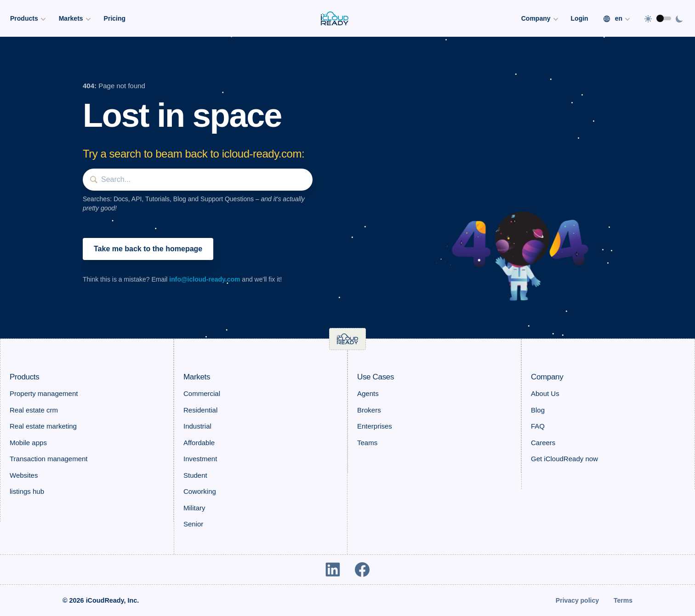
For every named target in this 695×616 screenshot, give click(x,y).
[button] (518, 252)
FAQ (538, 426)
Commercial (202, 393)
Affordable (199, 443)
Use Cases (376, 377)
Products (24, 377)
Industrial (197, 426)
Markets (197, 377)
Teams (367, 443)
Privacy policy (577, 600)
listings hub (27, 491)
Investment (200, 459)
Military (194, 508)
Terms (623, 600)
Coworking (200, 491)
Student (195, 475)
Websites (24, 475)
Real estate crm (34, 410)
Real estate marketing (43, 426)
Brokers (369, 410)
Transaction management (49, 459)
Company (547, 377)
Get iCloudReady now (564, 459)
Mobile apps (28, 443)
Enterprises (375, 426)
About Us (545, 393)
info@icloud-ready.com (205, 279)
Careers (543, 443)
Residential (200, 410)
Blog (538, 410)
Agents (368, 393)
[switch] (664, 18)
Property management (44, 393)
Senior (193, 524)
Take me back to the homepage (148, 249)
